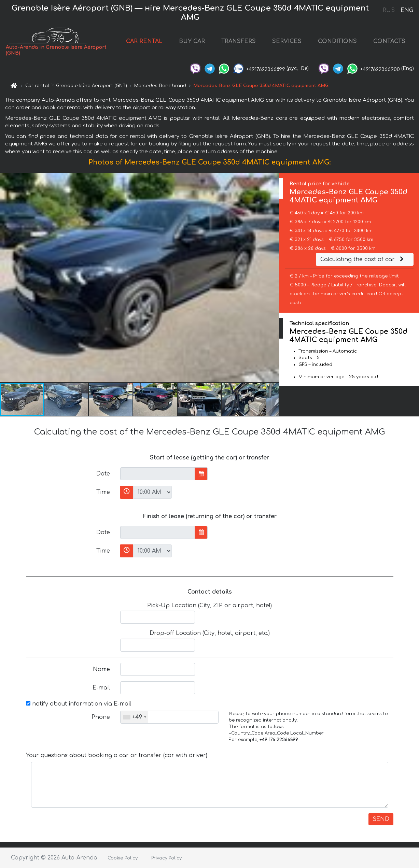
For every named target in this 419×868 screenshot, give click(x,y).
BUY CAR (192, 41)
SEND (381, 819)
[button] (273, 278)
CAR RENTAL (144, 41)
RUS (389, 10)
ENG (407, 10)
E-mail (101, 688)
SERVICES (287, 41)
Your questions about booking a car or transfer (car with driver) (117, 755)
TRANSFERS (239, 41)
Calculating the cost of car (363, 259)
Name (101, 669)
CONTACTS (389, 41)
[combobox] (134, 717)
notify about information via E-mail (79, 704)
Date (103, 474)
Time (103, 492)
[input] (158, 474)
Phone (101, 717)
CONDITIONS (337, 41)
